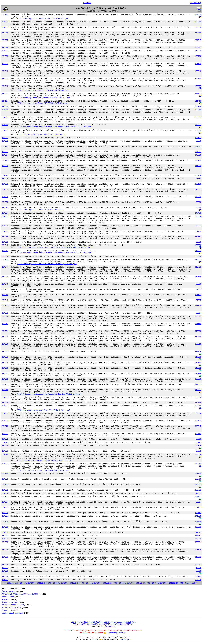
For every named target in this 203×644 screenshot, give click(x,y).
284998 (5, 571)
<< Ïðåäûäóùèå (11, 583)
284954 (5, 331)
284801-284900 (159, 583)
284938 (5, 237)
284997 (5, 568)
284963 (5, 384)
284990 (5, 532)
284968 (5, 413)
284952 (5, 316)
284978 (5, 474)
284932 (5, 202)
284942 (5, 256)
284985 (5, 507)
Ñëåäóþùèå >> (192, 583)
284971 (5, 434)
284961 (5, 374)
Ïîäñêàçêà (110, 626)
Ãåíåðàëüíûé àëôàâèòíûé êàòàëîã (91, 624)
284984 (5, 502)
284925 (5, 160)
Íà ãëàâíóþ (196, 3)
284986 (5, 513)
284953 (5, 324)
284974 (5, 446)
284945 (5, 277)
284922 (5, 146)
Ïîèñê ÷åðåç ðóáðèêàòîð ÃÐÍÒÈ (86, 622)
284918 (5, 125)
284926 (5, 166)
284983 (5, 497)
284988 (5, 522)
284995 (5, 557)
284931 (5, 197)
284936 (5, 226)
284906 (5, 48)
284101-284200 (44, 583)
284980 (5, 485)
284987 (5, 516)
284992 (5, 539)
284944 (5, 267)
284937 (5, 231)
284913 (5, 94)
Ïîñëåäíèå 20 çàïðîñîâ (121, 624)
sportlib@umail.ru (117, 633)
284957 (5, 352)
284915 (5, 107)
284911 (5, 79)
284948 (5, 295)
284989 (5, 527)
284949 (5, 300)
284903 (5, 27)
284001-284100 (27, 583)
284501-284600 (110, 583)
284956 (5, 344)
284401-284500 (93, 583)
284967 (5, 406)
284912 (5, 86)
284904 (5, 33)
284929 (5, 184)
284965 (5, 397)
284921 (5, 141)
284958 (5, 357)
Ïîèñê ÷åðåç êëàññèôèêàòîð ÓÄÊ (120, 622)
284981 (5, 490)
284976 (5, 454)
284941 (5, 251)
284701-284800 (143, 583)
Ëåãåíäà (87, 3)
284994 (5, 550)
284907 (5, 51)
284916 (5, 110)
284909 (5, 64)
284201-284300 (60, 583)
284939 (5, 242)
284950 (5, 306)
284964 (5, 390)
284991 (5, 536)
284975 (5, 451)
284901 (5, 14)
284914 (5, 101)
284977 (5, 464)
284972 (5, 439)
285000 (5, 580)
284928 (5, 179)
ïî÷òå (95, 640)
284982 (5, 493)
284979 (5, 479)
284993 (5, 542)
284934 (5, 213)
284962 (5, 379)
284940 (5, 245)
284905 (5, 40)
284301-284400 (77, 583)
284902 (5, 22)
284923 (5, 152)
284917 (5, 117)
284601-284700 (126, 583)
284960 (5, 368)
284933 (5, 208)
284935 (5, 216)
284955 (5, 337)
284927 (5, 175)
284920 (5, 138)
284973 (5, 442)
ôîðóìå (122, 640)
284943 (5, 260)
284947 (5, 289)
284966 (5, 403)
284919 (5, 130)
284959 (5, 363)
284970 (5, 426)
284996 (5, 565)
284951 (5, 313)
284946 (5, 284)
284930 (5, 189)
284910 (5, 71)
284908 (5, 56)
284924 (5, 155)
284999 (5, 577)
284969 (5, 421)
